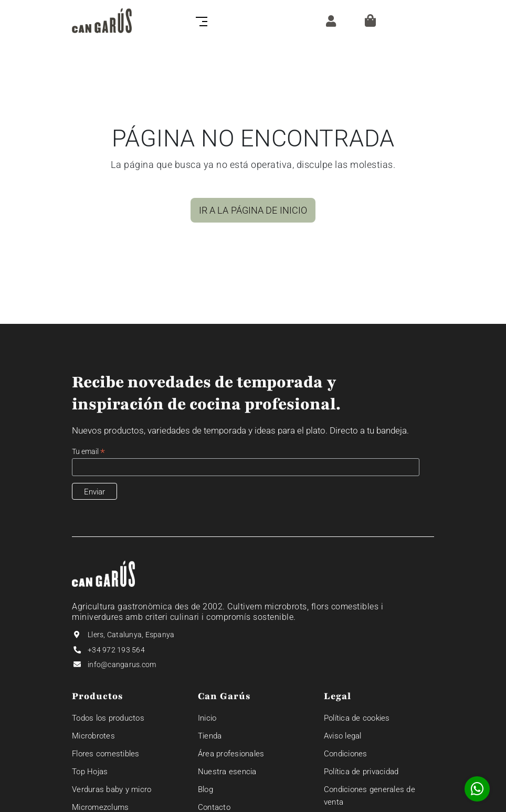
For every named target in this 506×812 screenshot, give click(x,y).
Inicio (207, 718)
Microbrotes (93, 736)
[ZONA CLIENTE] (328, 20)
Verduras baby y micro (112, 789)
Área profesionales (231, 754)
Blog (205, 789)
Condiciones (346, 754)
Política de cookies (357, 718)
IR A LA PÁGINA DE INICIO (253, 210)
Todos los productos (108, 718)
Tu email (88, 452)
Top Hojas (90, 772)
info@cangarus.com (122, 665)
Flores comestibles (106, 754)
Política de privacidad (361, 772)
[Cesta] (370, 20)
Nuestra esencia (227, 772)
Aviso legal (343, 736)
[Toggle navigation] (199, 20)
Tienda (210, 736)
